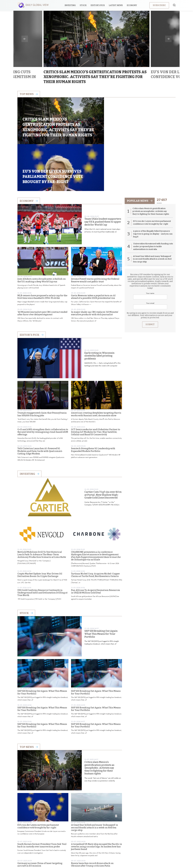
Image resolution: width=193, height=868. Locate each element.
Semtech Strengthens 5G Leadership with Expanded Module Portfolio (93, 405)
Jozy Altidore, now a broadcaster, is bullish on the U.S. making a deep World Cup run (42, 235)
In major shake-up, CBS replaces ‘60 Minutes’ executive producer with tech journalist (95, 268)
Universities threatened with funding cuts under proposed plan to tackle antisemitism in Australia (151, 202)
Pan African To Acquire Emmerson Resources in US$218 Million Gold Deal (95, 546)
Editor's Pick (32, 290)
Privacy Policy (93, 846)
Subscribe (159, 5)
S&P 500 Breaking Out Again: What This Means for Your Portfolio (101, 589)
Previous (25, 39)
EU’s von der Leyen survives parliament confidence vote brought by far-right (38, 781)
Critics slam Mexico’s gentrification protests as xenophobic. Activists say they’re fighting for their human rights (99, 723)
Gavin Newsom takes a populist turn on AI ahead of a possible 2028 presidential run (93, 252)
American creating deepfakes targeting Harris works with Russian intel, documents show (96, 369)
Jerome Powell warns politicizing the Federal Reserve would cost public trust (95, 235)
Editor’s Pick (98, 5)
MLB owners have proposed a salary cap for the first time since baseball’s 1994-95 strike (42, 252)
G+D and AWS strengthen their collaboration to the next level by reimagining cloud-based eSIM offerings (43, 387)
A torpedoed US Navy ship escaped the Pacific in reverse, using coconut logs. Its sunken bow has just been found (96, 802)
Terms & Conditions (114, 846)
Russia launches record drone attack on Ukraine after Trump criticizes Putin (92, 819)
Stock (83, 5)
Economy (132, 5)
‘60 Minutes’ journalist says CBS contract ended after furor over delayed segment (42, 268)
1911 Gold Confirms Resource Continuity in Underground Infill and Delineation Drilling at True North (42, 548)
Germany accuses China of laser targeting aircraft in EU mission (40, 819)
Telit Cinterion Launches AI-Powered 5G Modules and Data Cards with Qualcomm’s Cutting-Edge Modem (40, 406)
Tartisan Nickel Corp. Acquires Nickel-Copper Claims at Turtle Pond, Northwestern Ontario (95, 530)
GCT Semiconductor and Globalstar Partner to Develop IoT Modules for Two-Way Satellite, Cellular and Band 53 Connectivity (96, 387)
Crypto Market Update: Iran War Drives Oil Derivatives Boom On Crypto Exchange (40, 530)
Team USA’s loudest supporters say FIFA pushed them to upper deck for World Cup (103, 177)
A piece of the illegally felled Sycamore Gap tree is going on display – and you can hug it (153, 189)
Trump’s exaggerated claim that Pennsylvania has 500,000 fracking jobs (42, 369)
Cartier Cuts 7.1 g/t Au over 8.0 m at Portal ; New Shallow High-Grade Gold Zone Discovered (103, 450)
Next (168, 39)
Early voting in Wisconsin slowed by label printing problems (99, 311)
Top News (29, 702)
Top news (29, 94)
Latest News (116, 5)
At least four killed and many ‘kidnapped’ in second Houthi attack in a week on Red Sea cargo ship (94, 782)
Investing (70, 5)
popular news (140, 156)
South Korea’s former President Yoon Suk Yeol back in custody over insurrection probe (42, 800)
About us (77, 846)
